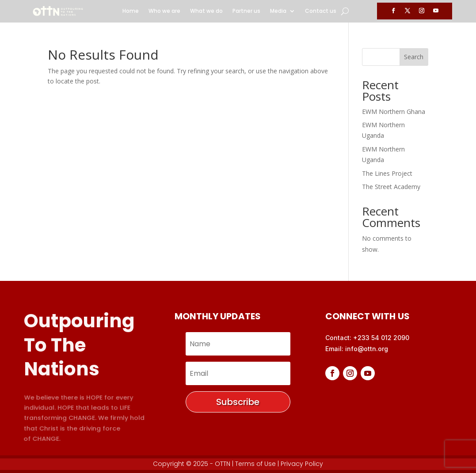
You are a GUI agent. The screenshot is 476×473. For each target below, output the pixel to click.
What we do (206, 11)
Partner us (246, 11)
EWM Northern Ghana (394, 112)
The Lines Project (387, 173)
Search (414, 57)
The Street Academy (391, 187)
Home (131, 11)
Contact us (321, 11)
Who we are (164, 11)
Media (278, 11)
